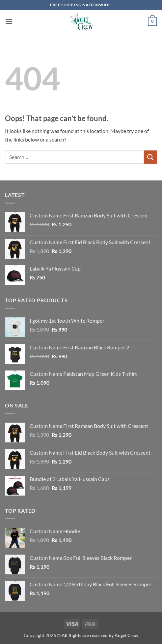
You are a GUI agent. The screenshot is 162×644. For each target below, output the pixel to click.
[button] (9, 21)
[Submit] (150, 157)
